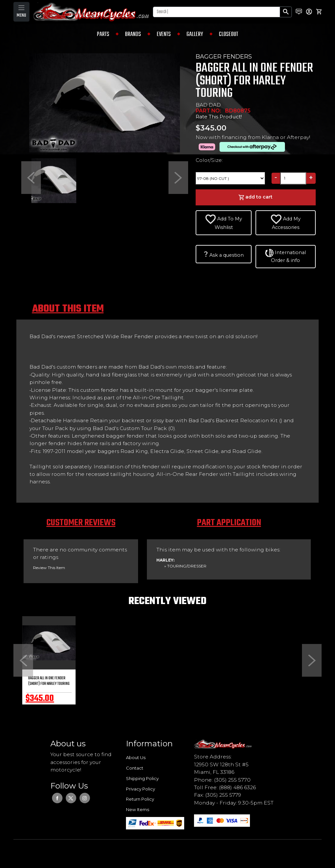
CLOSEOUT (229, 34)
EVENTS (164, 34)
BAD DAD (208, 105)
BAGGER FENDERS (224, 57)
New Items (138, 809)
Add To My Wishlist (224, 222)
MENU (21, 15)
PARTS (103, 34)
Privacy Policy (141, 789)
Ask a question (224, 254)
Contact (135, 768)
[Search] (216, 12)
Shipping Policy (142, 778)
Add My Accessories (286, 222)
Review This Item (49, 568)
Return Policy (140, 799)
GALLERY (195, 34)
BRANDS (133, 34)
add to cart (256, 197)
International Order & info (286, 256)
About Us (136, 757)
